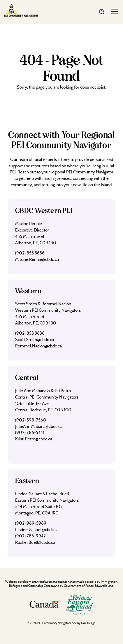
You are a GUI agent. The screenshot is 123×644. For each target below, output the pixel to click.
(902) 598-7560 (31, 420)
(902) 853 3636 (30, 253)
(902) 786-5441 (30, 432)
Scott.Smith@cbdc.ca (35, 339)
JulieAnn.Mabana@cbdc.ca (39, 426)
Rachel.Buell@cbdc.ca (35, 542)
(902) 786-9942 (30, 536)
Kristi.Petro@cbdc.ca (34, 439)
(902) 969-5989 (31, 523)
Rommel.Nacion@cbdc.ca (38, 346)
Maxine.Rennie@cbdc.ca (37, 259)
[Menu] (115, 12)
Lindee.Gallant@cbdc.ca (37, 529)
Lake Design (88, 623)
